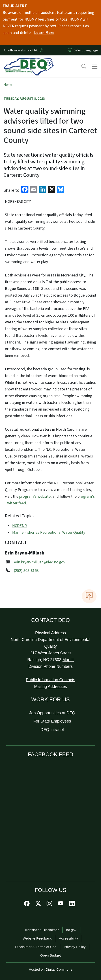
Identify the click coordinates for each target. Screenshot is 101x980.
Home (8, 85)
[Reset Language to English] (70, 50)
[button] (81, 67)
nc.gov (71, 930)
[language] (87, 50)
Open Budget (51, 955)
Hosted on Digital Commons (50, 969)
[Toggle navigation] (95, 67)
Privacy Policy (75, 947)
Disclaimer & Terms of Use (36, 947)
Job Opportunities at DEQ (52, 713)
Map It (68, 660)
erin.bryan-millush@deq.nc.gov (40, 562)
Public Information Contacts (50, 680)
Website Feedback (37, 938)
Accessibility (68, 938)
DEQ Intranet (52, 730)
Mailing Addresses (50, 687)
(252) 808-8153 (26, 571)
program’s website (35, 496)
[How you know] (41, 50)
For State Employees (52, 721)
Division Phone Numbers (50, 666)
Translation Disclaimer (41, 930)
